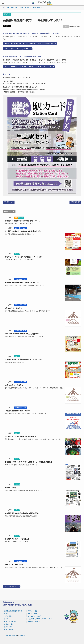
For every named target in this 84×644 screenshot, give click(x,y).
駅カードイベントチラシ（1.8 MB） (17, 49)
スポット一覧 (32, 611)
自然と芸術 (8, 616)
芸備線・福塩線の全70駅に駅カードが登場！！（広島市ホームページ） (29, 43)
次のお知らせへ (75, 202)
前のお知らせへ (9, 202)
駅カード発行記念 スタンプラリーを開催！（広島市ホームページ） (28, 67)
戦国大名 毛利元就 (10, 622)
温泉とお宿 (8, 627)
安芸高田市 (22, 636)
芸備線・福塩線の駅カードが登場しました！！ (33, 8)
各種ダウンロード (34, 622)
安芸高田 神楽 (9, 624)
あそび (6, 614)
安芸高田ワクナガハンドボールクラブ (40, 619)
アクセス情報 (32, 614)
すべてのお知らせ (12, 8)
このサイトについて (11, 636)
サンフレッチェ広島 (34, 616)
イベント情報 (9, 630)
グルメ (6, 619)
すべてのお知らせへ (11, 586)
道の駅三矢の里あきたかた (13, 611)
